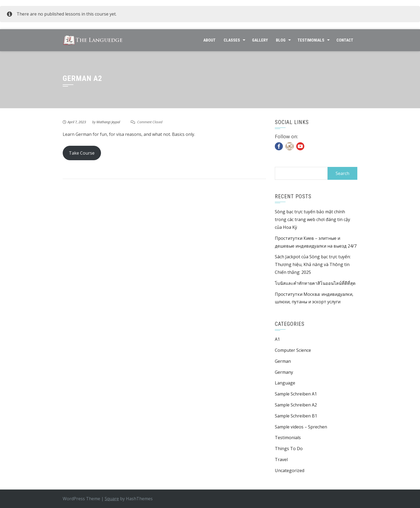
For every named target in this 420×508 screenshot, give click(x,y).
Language (285, 383)
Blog (281, 40)
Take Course (82, 153)
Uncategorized (290, 470)
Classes (232, 40)
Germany (284, 372)
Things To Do (289, 449)
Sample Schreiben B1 (296, 416)
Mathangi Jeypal (108, 122)
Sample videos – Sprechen (301, 427)
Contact (345, 40)
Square (112, 499)
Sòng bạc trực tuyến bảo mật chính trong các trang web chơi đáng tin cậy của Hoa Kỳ (312, 219)
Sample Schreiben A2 (296, 405)
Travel (281, 460)
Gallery (260, 40)
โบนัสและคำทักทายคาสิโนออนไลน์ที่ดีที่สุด (315, 283)
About (209, 40)
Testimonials (311, 40)
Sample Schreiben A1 (296, 394)
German (283, 361)
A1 (277, 339)
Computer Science (293, 350)
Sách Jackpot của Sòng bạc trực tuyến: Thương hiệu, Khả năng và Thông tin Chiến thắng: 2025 (313, 264)
